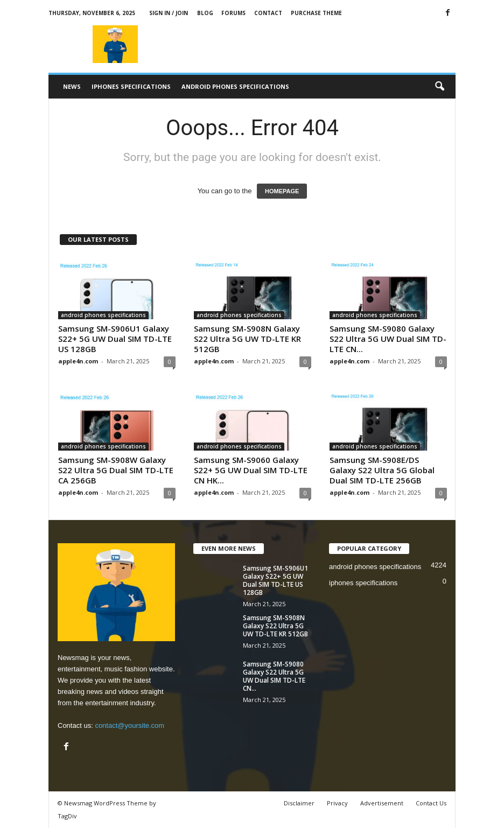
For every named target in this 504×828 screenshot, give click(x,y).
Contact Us (431, 803)
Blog (205, 13)
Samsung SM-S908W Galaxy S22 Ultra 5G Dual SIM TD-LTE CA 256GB (116, 470)
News (72, 86)
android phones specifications (235, 86)
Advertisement (382, 803)
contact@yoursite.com (129, 725)
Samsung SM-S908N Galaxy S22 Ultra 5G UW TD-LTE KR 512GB (247, 339)
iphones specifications (131, 86)
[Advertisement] (319, 44)
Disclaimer (299, 803)
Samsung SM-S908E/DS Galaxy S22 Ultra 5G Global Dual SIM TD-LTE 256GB (382, 470)
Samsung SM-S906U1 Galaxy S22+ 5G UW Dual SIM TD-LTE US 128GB (115, 339)
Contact (268, 13)
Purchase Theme (316, 13)
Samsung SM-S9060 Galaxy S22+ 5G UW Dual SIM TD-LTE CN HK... (251, 470)
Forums (233, 13)
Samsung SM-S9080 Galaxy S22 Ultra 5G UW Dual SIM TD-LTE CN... (388, 339)
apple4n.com (78, 361)
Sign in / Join (169, 13)
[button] (439, 87)
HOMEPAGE (282, 191)
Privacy (337, 803)
